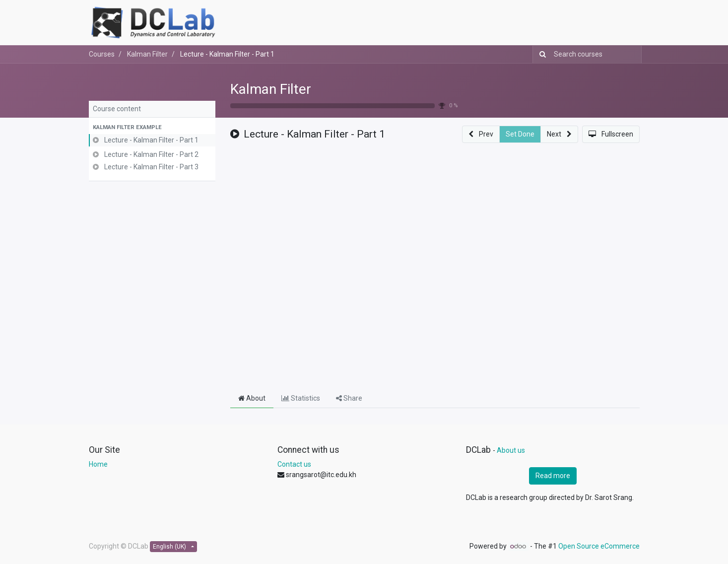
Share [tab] (349, 398)
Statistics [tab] (301, 398)
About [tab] (252, 398)
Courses (102, 54)
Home (98, 464)
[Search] (541, 54)
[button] (152, 128)
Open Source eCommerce (599, 546)
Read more (553, 476)
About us (511, 450)
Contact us (294, 464)
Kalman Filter (271, 89)
